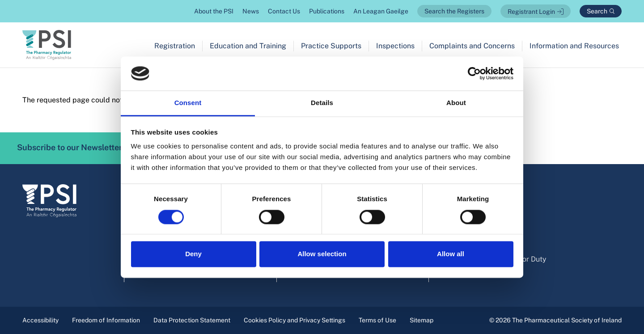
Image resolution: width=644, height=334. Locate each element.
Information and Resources (574, 46)
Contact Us (284, 11)
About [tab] (456, 103)
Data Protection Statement (192, 320)
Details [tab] (322, 103)
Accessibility (40, 320)
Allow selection (322, 254)
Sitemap (422, 320)
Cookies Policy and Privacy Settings (294, 320)
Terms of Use (377, 320)
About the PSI (214, 11)
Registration (175, 46)
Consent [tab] (188, 103)
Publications (327, 11)
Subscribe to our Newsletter (82, 148)
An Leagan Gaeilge (381, 11)
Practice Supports (331, 46)
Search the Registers (454, 11)
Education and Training (248, 46)
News (251, 11)
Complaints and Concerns (472, 46)
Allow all (451, 254)
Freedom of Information (106, 320)
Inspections (395, 46)
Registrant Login (531, 12)
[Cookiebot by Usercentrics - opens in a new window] (474, 73)
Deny (193, 254)
